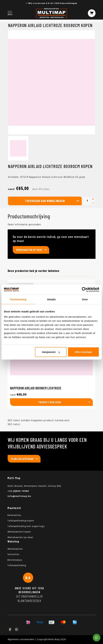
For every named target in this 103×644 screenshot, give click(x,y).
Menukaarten (15, 549)
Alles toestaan (83, 352)
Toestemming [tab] (18, 299)
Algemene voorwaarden (21, 639)
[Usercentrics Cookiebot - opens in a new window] (84, 289)
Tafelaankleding (17, 566)
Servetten (13, 554)
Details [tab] (52, 299)
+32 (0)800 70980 (18, 491)
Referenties (14, 515)
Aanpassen (51, 352)
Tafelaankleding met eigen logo (26, 526)
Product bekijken (50, 402)
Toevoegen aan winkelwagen (45, 201)
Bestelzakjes (15, 560)
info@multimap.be (19, 496)
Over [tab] (85, 299)
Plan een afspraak (22, 459)
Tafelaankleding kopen (21, 521)
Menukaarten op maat (29, 250)
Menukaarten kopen (19, 532)
